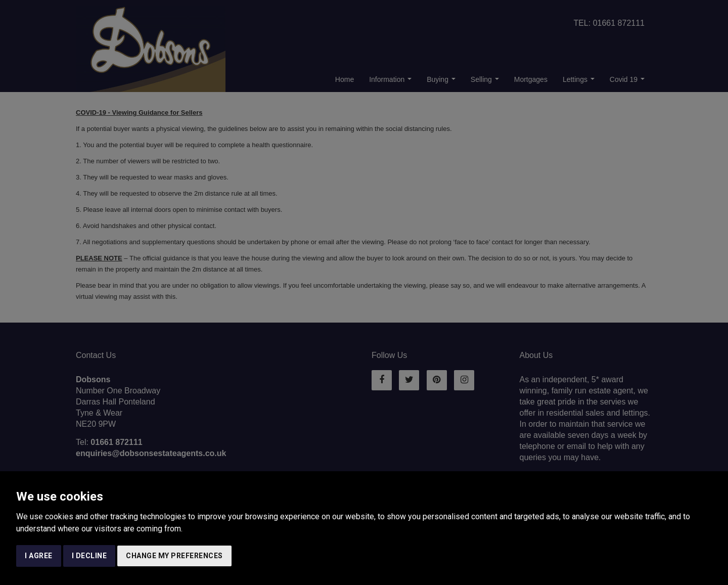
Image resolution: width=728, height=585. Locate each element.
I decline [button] (89, 556)
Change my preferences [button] (174, 556)
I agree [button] (39, 556)
